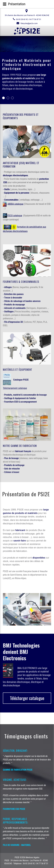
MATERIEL (26, 845)
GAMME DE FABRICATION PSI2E (18, 770)
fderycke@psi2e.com (29, 23)
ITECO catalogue (15, 215)
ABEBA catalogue (15, 204)
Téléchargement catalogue (15, 386)
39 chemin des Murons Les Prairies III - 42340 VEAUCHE (27, 15)
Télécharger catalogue (27, 698)
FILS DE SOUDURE (11, 845)
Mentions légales (33, 857)
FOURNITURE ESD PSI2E (14, 809)
